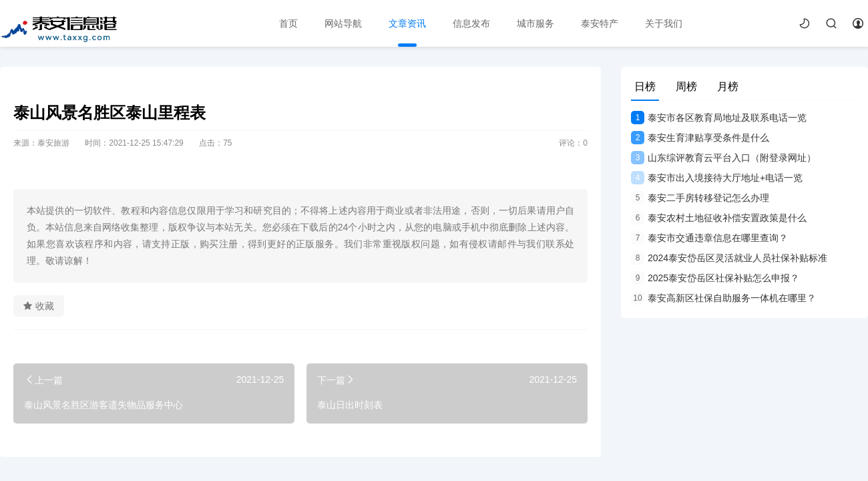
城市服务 (535, 23)
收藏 (39, 306)
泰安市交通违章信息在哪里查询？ (709, 238)
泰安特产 (600, 23)
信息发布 (471, 23)
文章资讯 (407, 23)
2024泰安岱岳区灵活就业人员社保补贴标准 (729, 258)
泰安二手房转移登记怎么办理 (700, 198)
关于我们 (664, 23)
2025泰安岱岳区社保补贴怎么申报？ (715, 278)
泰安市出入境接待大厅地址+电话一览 (717, 178)
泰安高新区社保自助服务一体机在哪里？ (723, 298)
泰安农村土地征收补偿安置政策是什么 (719, 218)
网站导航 (343, 23)
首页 (288, 23)
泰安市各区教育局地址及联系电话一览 (719, 118)
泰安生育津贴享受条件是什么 (700, 138)
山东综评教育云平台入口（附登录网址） (723, 158)
